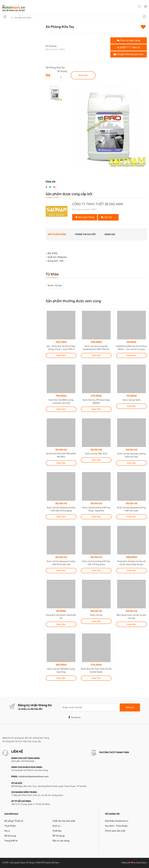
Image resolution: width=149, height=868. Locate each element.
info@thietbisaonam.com (129, 54)
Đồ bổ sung (10, 836)
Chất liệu (57, 831)
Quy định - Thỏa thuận (116, 826)
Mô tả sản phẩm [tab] (57, 234)
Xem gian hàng (85, 217)
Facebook (74, 717)
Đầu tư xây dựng (61, 841)
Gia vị (7, 831)
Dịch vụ (56, 826)
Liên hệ (107, 217)
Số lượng (62, 71)
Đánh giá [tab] (110, 234)
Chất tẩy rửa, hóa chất (64, 821)
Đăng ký (130, 707)
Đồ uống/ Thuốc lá (14, 821)
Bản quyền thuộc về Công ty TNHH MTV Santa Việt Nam (35, 863)
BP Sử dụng (51, 46)
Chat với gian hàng (129, 40)
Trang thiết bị (11, 841)
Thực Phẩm (10, 826)
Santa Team (141, 863)
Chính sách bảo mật (115, 831)
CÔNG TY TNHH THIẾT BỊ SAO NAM (98, 204)
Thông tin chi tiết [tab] (85, 234)
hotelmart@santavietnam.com (34, 777)
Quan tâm (83, 75)
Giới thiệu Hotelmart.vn (117, 821)
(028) (129, 47)
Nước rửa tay (55, 285)
